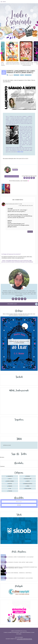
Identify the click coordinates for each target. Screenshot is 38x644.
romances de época (28, 484)
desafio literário (10, 481)
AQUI (23, 159)
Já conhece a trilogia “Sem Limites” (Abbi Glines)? (20, 562)
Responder (30, 232)
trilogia (10, 491)
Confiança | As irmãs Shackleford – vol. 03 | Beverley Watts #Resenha (8, 64)
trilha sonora (28, 489)
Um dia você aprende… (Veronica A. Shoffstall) (19, 573)
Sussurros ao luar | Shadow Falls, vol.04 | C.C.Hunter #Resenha (19, 342)
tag (10, 489)
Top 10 (10, 479)
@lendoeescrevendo (7, 445)
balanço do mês (28, 479)
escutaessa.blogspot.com (14, 204)
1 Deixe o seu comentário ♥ (12, 176)
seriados (10, 486)
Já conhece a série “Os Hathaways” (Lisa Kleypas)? (20, 578)
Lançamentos (28, 75)
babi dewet (16, 75)
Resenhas (28, 476)
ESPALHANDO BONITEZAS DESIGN (25, 639)
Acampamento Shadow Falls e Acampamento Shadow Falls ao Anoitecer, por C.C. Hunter (22, 567)
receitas (10, 484)
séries (28, 486)
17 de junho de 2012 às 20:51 (26, 206)
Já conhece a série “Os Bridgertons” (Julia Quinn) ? (21, 557)
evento (22, 75)
